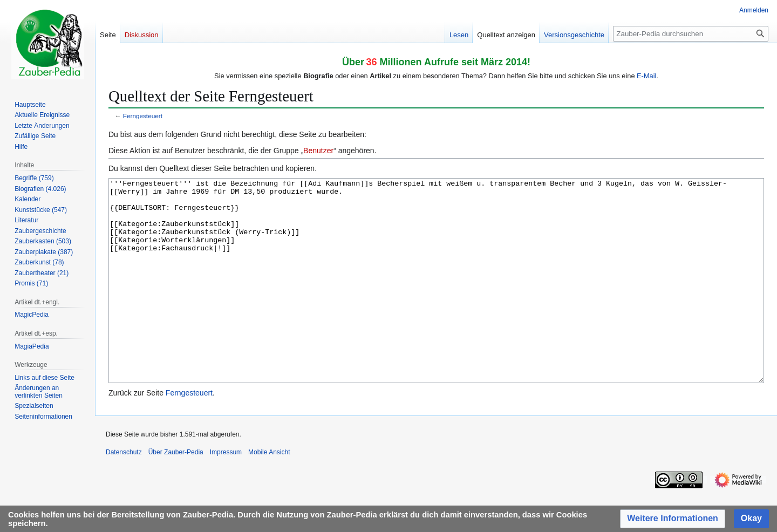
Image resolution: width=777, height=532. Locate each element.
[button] (673, 519)
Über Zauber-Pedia (176, 493)
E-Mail (646, 76)
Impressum (226, 493)
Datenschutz (124, 493)
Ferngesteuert (143, 116)
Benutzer (318, 151)
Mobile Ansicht (269, 493)
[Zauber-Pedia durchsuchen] (691, 34)
